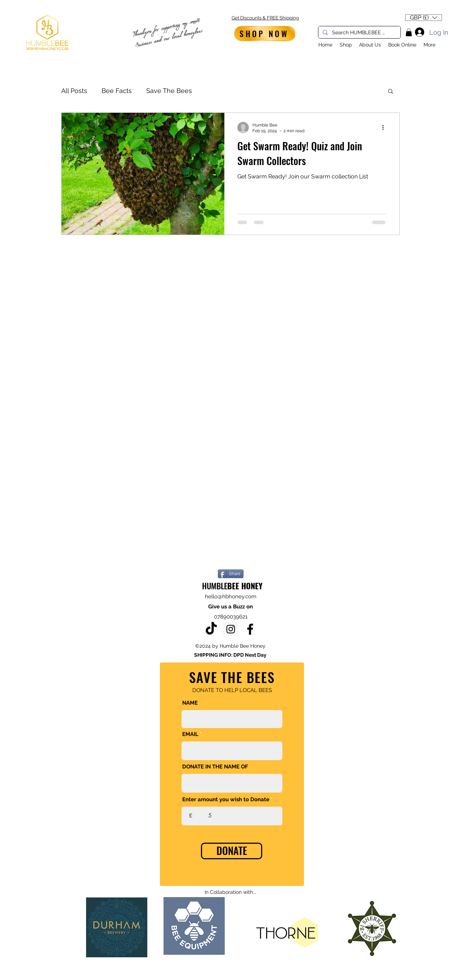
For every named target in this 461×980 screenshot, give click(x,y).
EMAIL (190, 734)
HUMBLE (232, 586)
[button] (424, 17)
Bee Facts (117, 91)
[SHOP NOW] (265, 34)
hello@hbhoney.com (231, 597)
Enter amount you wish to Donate (226, 800)
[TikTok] (211, 629)
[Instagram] (231, 629)
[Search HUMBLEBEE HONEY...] (359, 33)
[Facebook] (250, 629)
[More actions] (385, 128)
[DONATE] (232, 851)
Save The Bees (169, 91)
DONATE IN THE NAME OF (215, 767)
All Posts (74, 91)
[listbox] (424, 18)
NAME (190, 703)
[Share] (231, 574)
